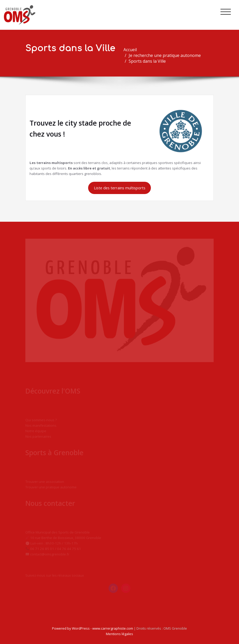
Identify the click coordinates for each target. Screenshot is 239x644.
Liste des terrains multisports (120, 188)
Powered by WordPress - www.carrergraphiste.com (93, 628)
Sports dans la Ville (150, 61)
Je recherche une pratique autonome (167, 55)
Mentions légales (119, 634)
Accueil (132, 50)
